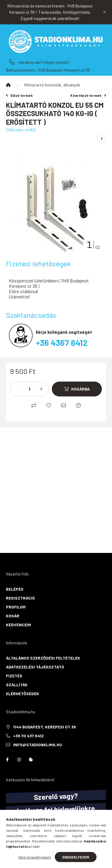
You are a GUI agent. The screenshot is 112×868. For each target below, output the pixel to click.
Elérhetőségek (22, 694)
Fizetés (14, 676)
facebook (7, 760)
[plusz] (41, 389)
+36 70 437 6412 (12, 62)
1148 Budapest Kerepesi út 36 (64, 70)
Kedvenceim (18, 625)
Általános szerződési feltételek (43, 658)
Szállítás (17, 685)
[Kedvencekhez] (49, 405)
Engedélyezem (76, 857)
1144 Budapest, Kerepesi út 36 (45, 727)
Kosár (13, 616)
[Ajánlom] (63, 405)
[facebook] (102, 139)
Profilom (16, 607)
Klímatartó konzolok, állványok (52, 85)
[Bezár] (105, 12)
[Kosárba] (77, 389)
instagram (19, 760)
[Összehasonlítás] (34, 405)
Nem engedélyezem (35, 857)
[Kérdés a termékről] (78, 405)
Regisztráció (20, 598)
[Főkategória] (8, 85)
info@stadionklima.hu (38, 745)
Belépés (15, 589)
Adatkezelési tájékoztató (35, 667)
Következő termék (88, 95)
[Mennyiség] (29, 389)
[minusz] (18, 389)
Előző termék (19, 95)
